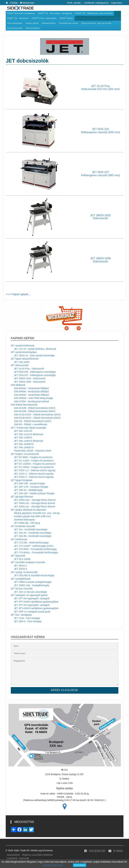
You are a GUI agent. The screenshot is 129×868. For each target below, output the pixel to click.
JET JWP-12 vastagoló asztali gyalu (32, 612)
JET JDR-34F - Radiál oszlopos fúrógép (34, 493)
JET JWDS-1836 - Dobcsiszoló (30, 382)
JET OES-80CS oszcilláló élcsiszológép (34, 575)
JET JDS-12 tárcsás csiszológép (30, 592)
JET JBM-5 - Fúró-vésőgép (28, 621)
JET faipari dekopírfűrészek (25, 359)
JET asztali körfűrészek (23, 346)
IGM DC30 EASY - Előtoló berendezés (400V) (37, 415)
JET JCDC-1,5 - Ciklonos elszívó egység (35, 470)
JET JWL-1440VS (23, 438)
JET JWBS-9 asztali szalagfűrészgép (33, 582)
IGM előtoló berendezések (24, 405)
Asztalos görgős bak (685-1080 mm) (33, 516)
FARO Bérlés (66, 18)
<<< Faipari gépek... (18, 294)
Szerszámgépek (15, 23)
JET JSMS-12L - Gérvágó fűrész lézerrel (35, 506)
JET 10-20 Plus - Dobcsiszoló (29, 369)
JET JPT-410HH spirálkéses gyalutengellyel (36, 608)
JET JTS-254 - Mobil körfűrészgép (31, 543)
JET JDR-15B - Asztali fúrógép (30, 483)
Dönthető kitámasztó (25, 520)
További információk (53, 865)
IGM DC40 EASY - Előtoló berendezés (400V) (37, 418)
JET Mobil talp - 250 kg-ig (27, 523)
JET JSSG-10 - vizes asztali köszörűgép (34, 355)
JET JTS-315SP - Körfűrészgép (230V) (34, 546)
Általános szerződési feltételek (37, 855)
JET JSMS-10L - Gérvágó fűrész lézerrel (35, 503)
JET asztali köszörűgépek (24, 352)
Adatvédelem (14, 855)
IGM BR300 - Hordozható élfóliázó (31, 388)
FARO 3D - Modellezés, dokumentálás (94, 13)
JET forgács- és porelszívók (25, 454)
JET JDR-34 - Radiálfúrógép (28, 490)
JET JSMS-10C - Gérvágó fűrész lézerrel (35, 500)
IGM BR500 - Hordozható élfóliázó (31, 392)
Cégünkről (12, 858)
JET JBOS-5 (20, 566)
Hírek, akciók (74, 3)
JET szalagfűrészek (21, 579)
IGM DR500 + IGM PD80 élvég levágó (34, 398)
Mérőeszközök (33, 28)
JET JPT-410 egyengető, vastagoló (32, 605)
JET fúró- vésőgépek (21, 615)
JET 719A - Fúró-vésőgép (27, 618)
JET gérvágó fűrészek (22, 497)
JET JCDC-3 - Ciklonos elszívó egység (34, 477)
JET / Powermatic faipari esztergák (28, 428)
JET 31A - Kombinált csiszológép (31, 529)
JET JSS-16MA (22, 362)
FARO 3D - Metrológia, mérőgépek (55, 13)
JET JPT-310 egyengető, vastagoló (32, 598)
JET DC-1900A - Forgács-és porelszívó (34, 467)
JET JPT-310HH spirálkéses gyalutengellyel (36, 602)
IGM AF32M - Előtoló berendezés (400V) (35, 411)
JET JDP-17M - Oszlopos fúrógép (31, 487)
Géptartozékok (49, 23)
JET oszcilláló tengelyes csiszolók (28, 562)
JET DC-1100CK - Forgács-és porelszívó (35, 464)
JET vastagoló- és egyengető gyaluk (29, 595)
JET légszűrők (18, 556)
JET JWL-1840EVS (24, 447)
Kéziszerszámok (15, 28)
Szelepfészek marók (69, 23)
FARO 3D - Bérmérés (18, 18)
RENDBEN (79, 865)
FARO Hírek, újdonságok (44, 18)
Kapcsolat (116, 3)
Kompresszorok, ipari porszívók (96, 23)
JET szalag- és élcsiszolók (24, 572)
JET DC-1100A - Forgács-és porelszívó (34, 461)
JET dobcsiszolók (20, 365)
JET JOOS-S (21, 569)
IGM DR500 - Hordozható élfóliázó (32, 395)
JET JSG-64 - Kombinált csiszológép (33, 533)
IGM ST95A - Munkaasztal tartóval (31, 401)
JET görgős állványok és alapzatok (28, 510)
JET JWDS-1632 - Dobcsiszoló (30, 378)
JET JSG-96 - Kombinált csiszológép (33, 536)
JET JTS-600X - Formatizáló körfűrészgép (35, 549)
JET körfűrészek (19, 539)
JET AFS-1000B (22, 559)
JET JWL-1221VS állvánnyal (29, 434)
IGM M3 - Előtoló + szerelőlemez (31, 424)
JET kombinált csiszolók (23, 526)
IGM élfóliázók (18, 385)
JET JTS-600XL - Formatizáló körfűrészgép (36, 552)
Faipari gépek (32, 23)
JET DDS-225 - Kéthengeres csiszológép (35, 372)
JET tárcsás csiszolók (22, 589)
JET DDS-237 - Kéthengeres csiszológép (35, 375)
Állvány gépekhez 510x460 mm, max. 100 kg (37, 513)
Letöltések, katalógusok (96, 3)
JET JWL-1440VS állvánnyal (29, 441)
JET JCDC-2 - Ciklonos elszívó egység (34, 474)
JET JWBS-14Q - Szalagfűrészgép (32, 585)
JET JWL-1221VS (23, 431)
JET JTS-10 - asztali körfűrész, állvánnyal (35, 349)
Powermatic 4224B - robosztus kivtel (33, 451)
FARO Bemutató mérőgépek (21, 13)
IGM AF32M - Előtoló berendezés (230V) (35, 408)
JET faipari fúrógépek (22, 480)
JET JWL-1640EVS (24, 444)
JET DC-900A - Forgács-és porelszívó (33, 457)
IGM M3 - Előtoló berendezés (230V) (33, 421)
